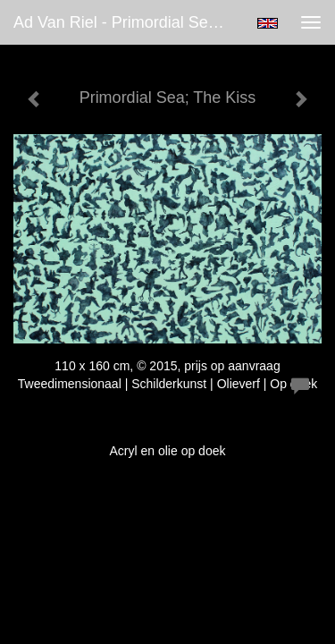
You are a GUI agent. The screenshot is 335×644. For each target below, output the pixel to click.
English (268, 23)
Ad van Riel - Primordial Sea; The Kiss (128, 22)
